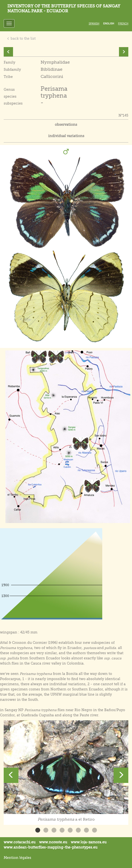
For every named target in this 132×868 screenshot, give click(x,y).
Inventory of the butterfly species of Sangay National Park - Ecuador (64, 9)
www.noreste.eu (53, 842)
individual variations (66, 136)
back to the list (21, 38)
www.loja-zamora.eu (89, 842)
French (123, 24)
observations (66, 125)
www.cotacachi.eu (20, 842)
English (109, 24)
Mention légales (17, 858)
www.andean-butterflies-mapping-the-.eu (51, 847)
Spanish (94, 24)
